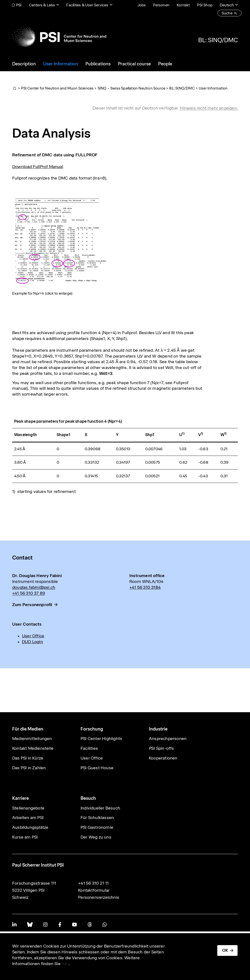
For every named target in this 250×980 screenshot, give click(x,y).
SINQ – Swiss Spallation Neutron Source (132, 88)
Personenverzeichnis (99, 897)
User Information (213, 88)
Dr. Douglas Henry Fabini (37, 576)
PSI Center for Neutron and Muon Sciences (57, 88)
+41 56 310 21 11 (93, 883)
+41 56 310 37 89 (29, 593)
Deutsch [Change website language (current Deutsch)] (227, 5)
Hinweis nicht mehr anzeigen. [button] (209, 108)
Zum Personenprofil (32, 605)
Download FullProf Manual (38, 167)
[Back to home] (59, 37)
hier (65, 964)
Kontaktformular (94, 890)
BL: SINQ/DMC (218, 40)
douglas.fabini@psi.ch (34, 587)
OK (225, 950)
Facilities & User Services (87, 5)
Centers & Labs (42, 5)
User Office (33, 636)
